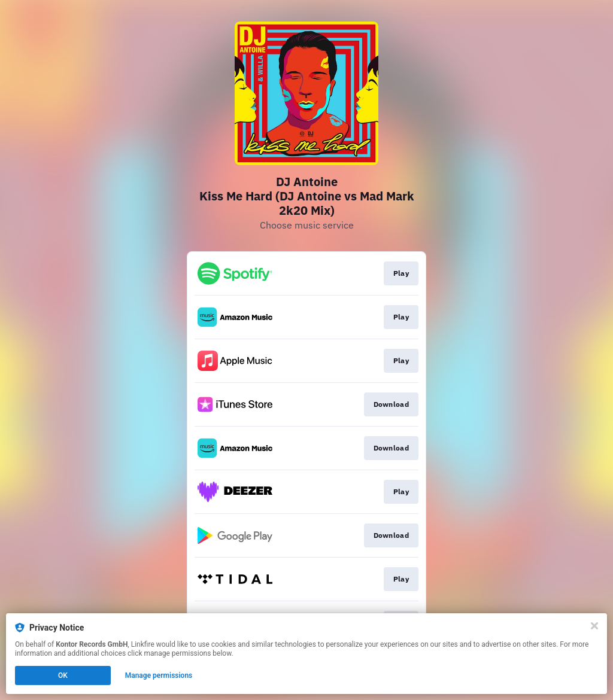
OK (63, 675)
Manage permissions (159, 675)
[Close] (594, 626)
